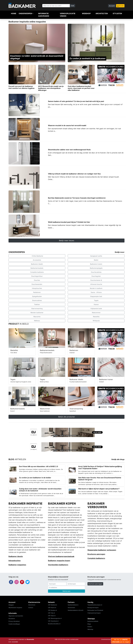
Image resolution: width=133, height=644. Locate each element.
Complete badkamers (96, 558)
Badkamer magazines (17, 565)
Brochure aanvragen (95, 584)
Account (112, 6)
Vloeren (96, 304)
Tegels (96, 300)
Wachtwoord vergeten (15, 608)
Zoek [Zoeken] (72, 6)
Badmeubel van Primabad (95, 610)
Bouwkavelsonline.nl (54, 624)
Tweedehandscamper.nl (95, 605)
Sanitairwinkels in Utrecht (76, 610)
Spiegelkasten (37, 296)
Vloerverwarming (37, 308)
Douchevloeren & (96, 280)
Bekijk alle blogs (118, 459)
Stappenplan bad (96, 296)
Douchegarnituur (37, 276)
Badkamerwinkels (93, 621)
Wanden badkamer (37, 313)
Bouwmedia (30, 639)
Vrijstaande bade (96, 308)
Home (14, 13)
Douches (37, 280)
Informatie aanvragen (44, 15)
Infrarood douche (96, 284)
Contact (31, 608)
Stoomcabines (37, 300)
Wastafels (96, 317)
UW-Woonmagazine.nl (55, 618)
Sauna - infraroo (96, 292)
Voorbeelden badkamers (58, 565)
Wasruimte (37, 317)
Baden (96, 260)
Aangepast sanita (96, 256)
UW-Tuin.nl (51, 613)
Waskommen (96, 313)
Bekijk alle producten (67, 417)
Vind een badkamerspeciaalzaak (61, 556)
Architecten (102, 13)
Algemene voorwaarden (16, 616)
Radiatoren (37, 292)
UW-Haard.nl (52, 608)
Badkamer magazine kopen (59, 561)
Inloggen (11, 605)
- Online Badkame (37, 256)
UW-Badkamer (53, 605)
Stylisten (117, 13)
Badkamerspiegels (96, 268)
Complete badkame (37, 272)
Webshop (86, 13)
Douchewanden (37, 284)
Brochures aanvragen (96, 554)
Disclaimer (12, 619)
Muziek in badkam (96, 288)
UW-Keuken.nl (52, 610)
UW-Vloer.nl (52, 616)
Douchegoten (96, 276)
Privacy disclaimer (14, 621)
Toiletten (37, 304)
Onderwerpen (25, 13)
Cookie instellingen (14, 624)
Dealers (90, 627)
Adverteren (32, 605)
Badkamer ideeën (37, 264)
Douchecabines (96, 272)
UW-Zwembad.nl (53, 621)
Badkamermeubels (37, 268)
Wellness (37, 321)
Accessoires (37, 260)
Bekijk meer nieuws (67, 241)
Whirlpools (96, 321)
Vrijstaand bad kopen (94, 613)
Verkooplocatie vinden (68, 15)
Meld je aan (66, 591)
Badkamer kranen (96, 264)
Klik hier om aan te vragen (121, 641)
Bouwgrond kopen (93, 608)
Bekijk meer (120, 252)
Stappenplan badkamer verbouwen (102, 550)
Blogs (89, 624)
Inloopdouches (37, 288)
